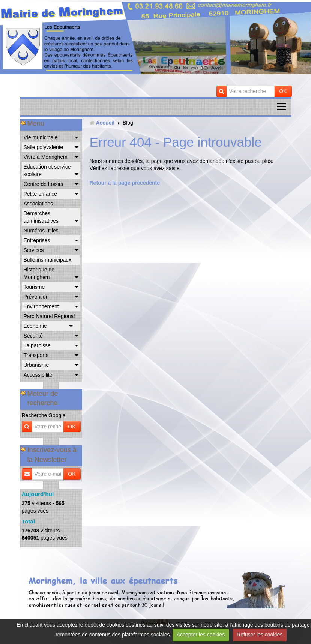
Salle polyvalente (44, 147)
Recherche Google (44, 415)
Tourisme (34, 287)
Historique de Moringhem (39, 273)
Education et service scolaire (47, 170)
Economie (35, 326)
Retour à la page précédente (125, 183)
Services (34, 250)
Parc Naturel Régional (49, 316)
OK (283, 91)
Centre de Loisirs (44, 184)
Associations (38, 204)
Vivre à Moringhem (46, 157)
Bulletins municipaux (48, 260)
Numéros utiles (41, 231)
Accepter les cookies (201, 635)
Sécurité (33, 336)
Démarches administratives (41, 217)
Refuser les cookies (260, 635)
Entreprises (37, 240)
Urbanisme (36, 365)
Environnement (41, 306)
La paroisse (37, 345)
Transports (36, 355)
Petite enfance (41, 194)
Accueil (105, 123)
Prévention (36, 297)
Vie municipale (41, 137)
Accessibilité (38, 375)
